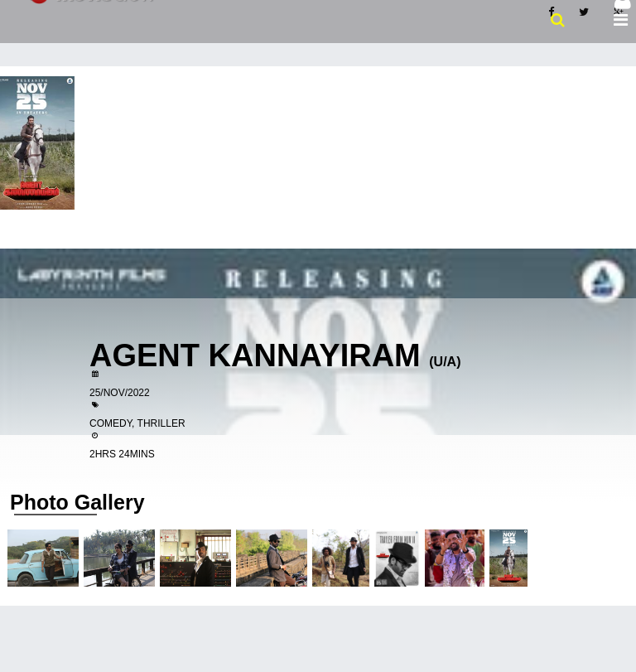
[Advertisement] (318, 191)
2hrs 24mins (122, 454)
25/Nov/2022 (120, 393)
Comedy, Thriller (137, 423)
